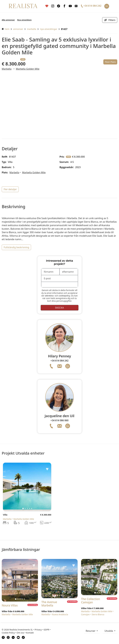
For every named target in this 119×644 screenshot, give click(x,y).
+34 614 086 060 (59, 420)
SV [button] (107, 6)
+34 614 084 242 (59, 361)
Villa (5, 515)
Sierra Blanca (98, 614)
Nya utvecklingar (49, 29)
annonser (18, 29)
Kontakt (30, 633)
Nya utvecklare (24, 20)
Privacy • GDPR (42, 630)
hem (6, 29)
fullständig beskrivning (16, 247)
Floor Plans (110, 62)
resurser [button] (91, 631)
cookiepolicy (64, 296)
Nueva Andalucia (60, 614)
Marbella (32, 29)
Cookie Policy (8, 633)
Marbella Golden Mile (28, 69)
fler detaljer (10, 189)
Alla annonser (8, 20)
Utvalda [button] (109, 631)
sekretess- (49, 296)
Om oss (20, 633)
